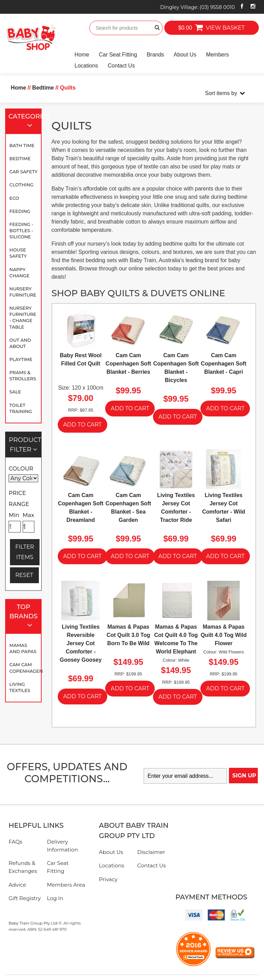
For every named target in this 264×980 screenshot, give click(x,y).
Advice (17, 885)
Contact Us (121, 66)
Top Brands (24, 617)
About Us (185, 55)
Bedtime (20, 158)
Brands (156, 55)
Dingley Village (197, 7)
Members (217, 55)
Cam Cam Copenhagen (25, 668)
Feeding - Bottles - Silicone (21, 230)
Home (82, 55)
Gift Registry (25, 898)
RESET (24, 575)
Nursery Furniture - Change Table (23, 317)
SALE (15, 392)
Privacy (108, 879)
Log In (55, 898)
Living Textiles (20, 687)
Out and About (20, 343)
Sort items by (221, 93)
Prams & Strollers (23, 375)
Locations (86, 66)
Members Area (66, 885)
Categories (25, 121)
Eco (14, 198)
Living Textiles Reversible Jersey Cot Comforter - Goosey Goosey (81, 643)
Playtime (21, 359)
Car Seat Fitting (118, 55)
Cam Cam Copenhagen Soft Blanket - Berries (128, 364)
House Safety (18, 253)
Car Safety (23, 172)
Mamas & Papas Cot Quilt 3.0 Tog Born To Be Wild (128, 635)
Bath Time (22, 145)
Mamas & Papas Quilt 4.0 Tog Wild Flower (224, 635)
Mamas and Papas (23, 648)
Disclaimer (151, 852)
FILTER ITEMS (25, 552)
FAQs (15, 842)
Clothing (21, 185)
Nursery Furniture (23, 292)
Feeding (20, 211)
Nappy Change (19, 272)
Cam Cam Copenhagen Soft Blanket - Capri (223, 364)
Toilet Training (21, 408)
